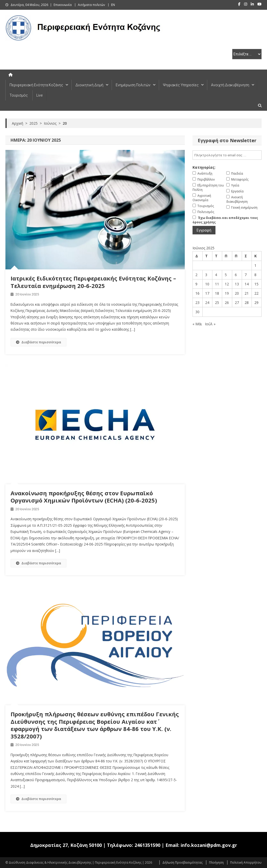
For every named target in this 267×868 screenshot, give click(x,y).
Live (39, 95)
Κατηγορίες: (204, 167)
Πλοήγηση (216, 862)
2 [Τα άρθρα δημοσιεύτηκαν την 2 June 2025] (196, 275)
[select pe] (247, 54)
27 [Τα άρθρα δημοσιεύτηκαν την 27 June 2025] (237, 303)
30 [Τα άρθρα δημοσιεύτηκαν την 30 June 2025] (197, 312)
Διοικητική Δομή (89, 85)
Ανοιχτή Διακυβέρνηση (230, 85)
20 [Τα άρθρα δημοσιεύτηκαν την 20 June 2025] (237, 293)
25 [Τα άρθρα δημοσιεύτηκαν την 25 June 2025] (217, 303)
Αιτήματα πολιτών (91, 5)
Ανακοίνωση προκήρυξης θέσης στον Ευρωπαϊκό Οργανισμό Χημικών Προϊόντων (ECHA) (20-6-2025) (84, 497)
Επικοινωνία (63, 5)
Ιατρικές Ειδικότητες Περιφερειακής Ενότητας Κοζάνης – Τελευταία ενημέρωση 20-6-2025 (93, 282)
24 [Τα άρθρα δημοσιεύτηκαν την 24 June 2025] (207, 303)
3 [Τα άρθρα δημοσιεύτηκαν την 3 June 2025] (206, 275)
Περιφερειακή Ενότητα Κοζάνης (36, 85)
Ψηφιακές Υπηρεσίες (181, 85)
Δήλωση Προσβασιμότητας (182, 862)
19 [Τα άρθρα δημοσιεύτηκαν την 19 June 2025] (227, 293)
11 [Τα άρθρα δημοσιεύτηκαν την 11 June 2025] (217, 284)
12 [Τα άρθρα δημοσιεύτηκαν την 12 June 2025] (227, 284)
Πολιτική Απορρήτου (246, 862)
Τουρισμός (19, 95)
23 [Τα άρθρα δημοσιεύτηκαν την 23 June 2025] (197, 303)
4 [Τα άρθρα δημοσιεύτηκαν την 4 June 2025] (216, 275)
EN (113, 5)
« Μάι (197, 324)
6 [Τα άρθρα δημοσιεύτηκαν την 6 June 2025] (236, 275)
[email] (227, 155)
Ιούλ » (210, 324)
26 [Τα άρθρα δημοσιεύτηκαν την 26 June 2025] (227, 303)
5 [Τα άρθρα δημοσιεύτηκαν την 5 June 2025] (226, 275)
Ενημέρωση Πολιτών (133, 85)
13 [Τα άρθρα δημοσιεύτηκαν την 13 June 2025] (237, 284)
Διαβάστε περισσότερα (39, 342)
